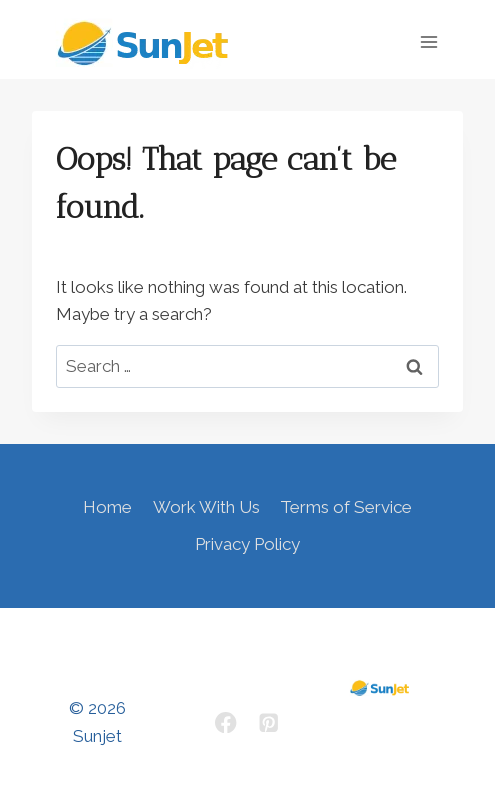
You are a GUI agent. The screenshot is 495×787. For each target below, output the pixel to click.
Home (107, 507)
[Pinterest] (269, 722)
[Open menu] (428, 41)
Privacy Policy (247, 544)
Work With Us (206, 507)
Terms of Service (346, 507)
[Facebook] (226, 722)
